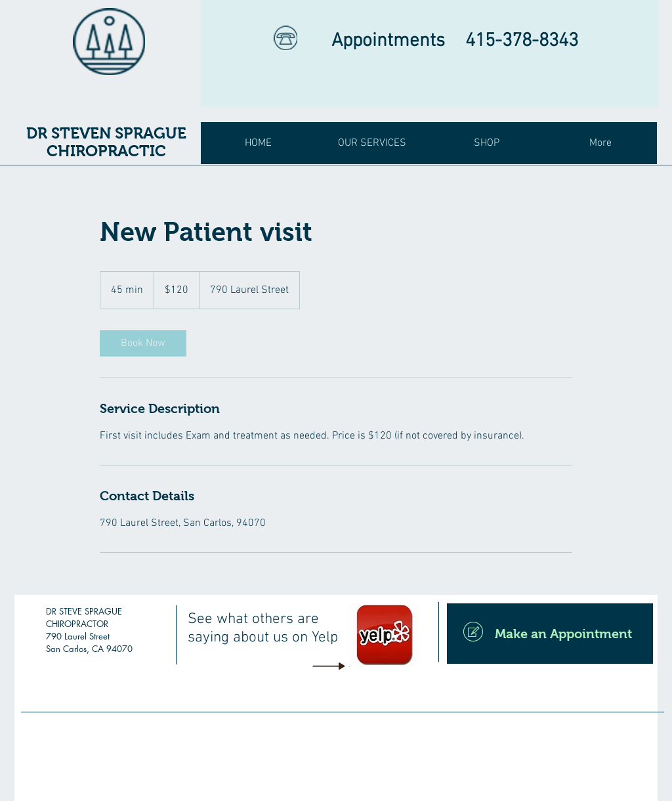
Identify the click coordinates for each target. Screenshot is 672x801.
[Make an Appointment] (550, 634)
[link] (143, 343)
